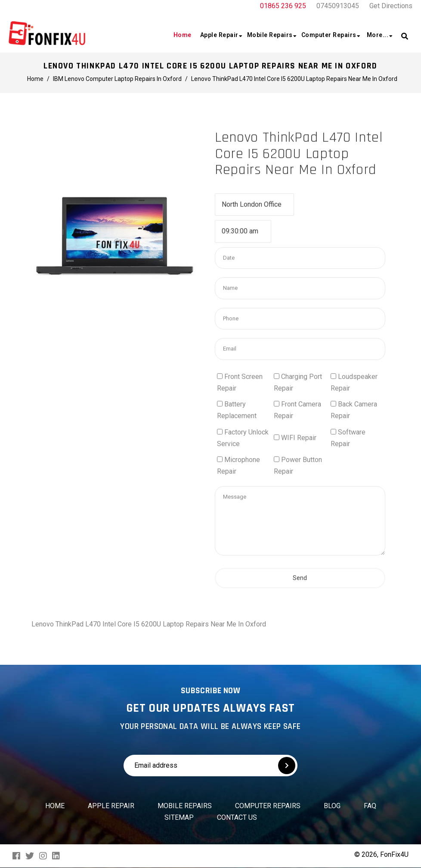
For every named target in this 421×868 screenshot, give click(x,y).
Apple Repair (111, 806)
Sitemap (179, 817)
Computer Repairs (268, 806)
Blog (332, 806)
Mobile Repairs (185, 806)
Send (300, 633)
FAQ (370, 806)
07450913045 (338, 6)
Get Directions (391, 6)
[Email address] (184, 766)
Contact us (237, 817)
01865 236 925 (283, 6)
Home (55, 806)
